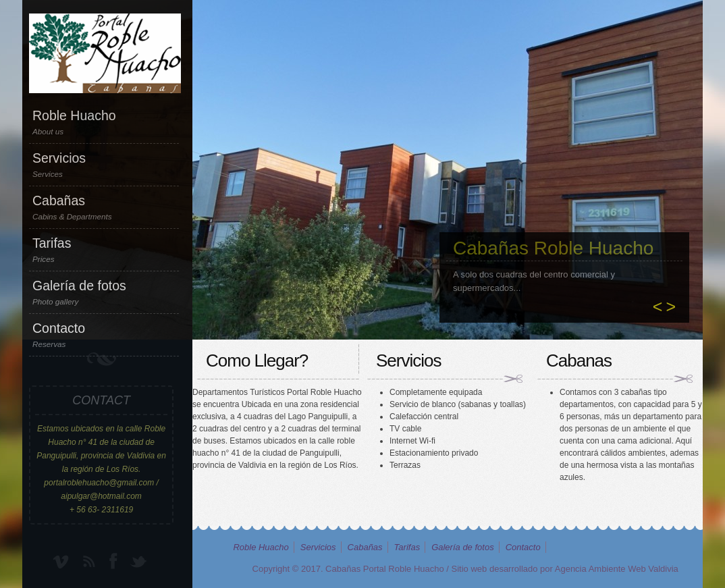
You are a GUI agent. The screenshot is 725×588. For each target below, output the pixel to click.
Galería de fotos (104, 292)
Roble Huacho (104, 122)
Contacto (104, 335)
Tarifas (104, 250)
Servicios (104, 165)
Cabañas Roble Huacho (553, 248)
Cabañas (104, 207)
